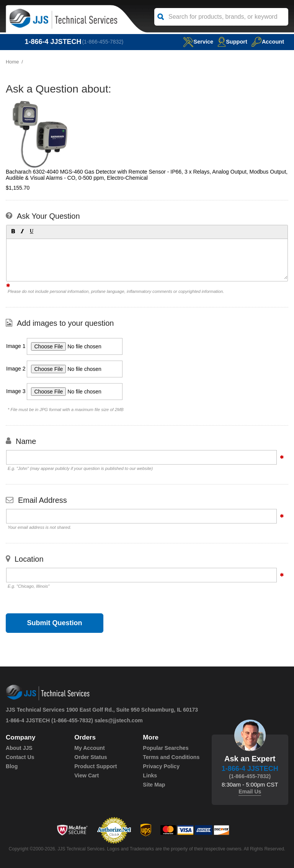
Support (232, 41)
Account (267, 41)
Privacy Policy (161, 766)
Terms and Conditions (171, 757)
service (196, 41)
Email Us (250, 792)
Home (12, 62)
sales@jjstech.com (119, 720)
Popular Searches (165, 748)
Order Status (91, 757)
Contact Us (20, 757)
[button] (13, 231)
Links (150, 775)
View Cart (87, 775)
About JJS (19, 748)
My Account (89, 748)
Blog (12, 766)
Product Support (95, 766)
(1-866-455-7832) (103, 42)
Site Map (154, 785)
